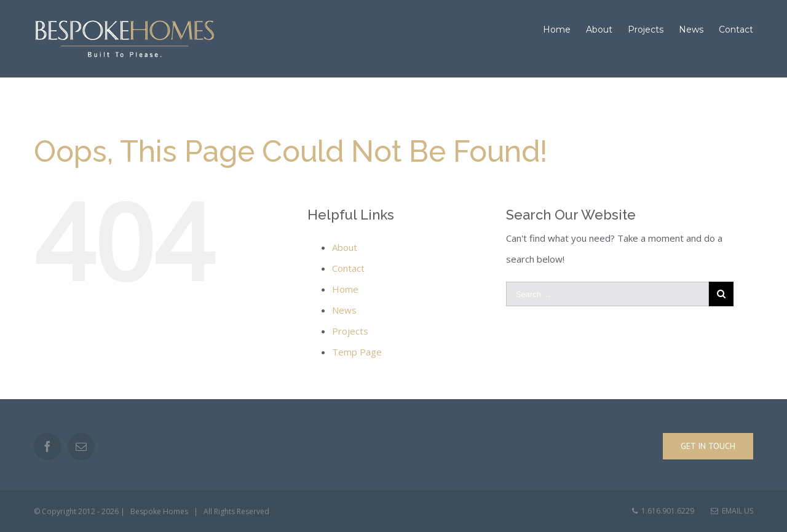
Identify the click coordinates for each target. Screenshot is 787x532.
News (344, 310)
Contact (348, 268)
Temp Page (357, 352)
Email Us (732, 511)
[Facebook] (47, 447)
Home (345, 289)
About (345, 247)
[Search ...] (607, 294)
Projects (350, 331)
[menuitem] (564, 30)
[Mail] (81, 447)
